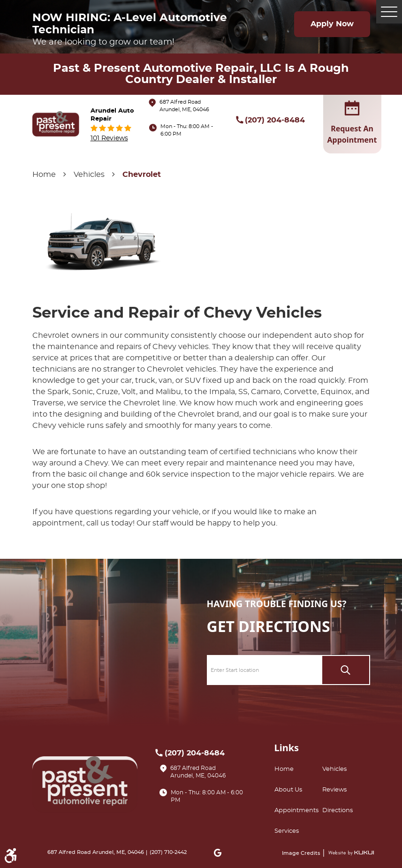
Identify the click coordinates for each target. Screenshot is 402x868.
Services (287, 831)
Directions (338, 811)
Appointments (296, 811)
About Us (288, 790)
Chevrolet (142, 175)
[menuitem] (298, 769)
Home (44, 175)
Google (218, 853)
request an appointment (352, 124)
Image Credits (302, 853)
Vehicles (89, 175)
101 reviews (109, 138)
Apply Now (332, 24)
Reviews (334, 790)
